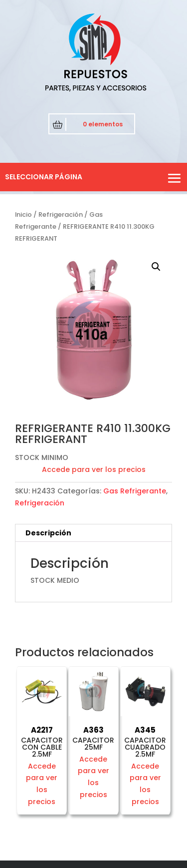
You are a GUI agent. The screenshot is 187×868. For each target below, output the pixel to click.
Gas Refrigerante (135, 491)
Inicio (23, 215)
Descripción (48, 533)
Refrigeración (61, 215)
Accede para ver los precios (94, 469)
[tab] (93, 533)
